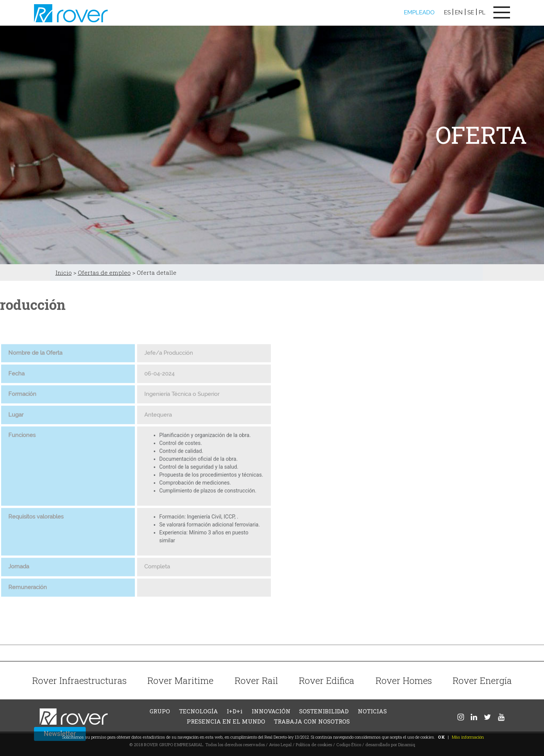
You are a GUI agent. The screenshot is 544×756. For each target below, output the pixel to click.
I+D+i (235, 711)
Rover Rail (256, 680)
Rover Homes (404, 680)
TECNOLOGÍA (199, 711)
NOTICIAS (372, 711)
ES (447, 12)
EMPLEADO (419, 12)
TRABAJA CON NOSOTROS (312, 721)
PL (482, 12)
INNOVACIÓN (271, 711)
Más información (468, 737)
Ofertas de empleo (104, 273)
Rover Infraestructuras (79, 680)
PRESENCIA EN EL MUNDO (226, 721)
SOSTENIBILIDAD (324, 711)
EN (459, 12)
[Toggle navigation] (502, 12)
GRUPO (160, 711)
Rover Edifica (327, 680)
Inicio (64, 273)
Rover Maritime (180, 680)
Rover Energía (482, 680)
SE (471, 12)
